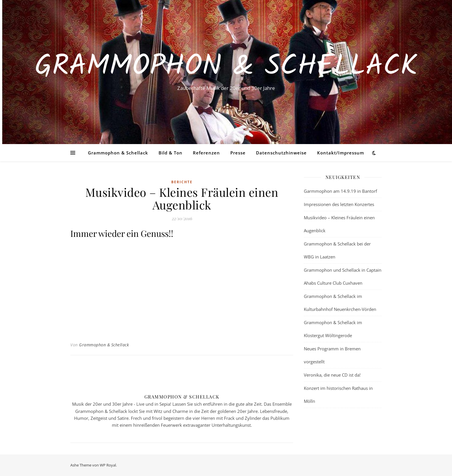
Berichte (182, 182)
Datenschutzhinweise (281, 153)
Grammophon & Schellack (226, 67)
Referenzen (206, 153)
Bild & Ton (171, 153)
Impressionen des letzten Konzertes (339, 204)
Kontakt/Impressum (341, 153)
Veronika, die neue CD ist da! (332, 375)
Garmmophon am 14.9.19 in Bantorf (340, 191)
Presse (238, 153)
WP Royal (108, 465)
